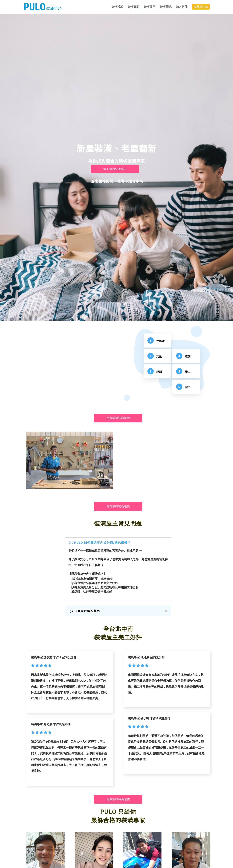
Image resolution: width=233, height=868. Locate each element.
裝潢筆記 (166, 7)
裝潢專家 (134, 7)
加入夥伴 (182, 7)
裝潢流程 (118, 7)
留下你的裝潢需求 (115, 169)
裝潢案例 (150, 7)
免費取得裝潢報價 (118, 418)
